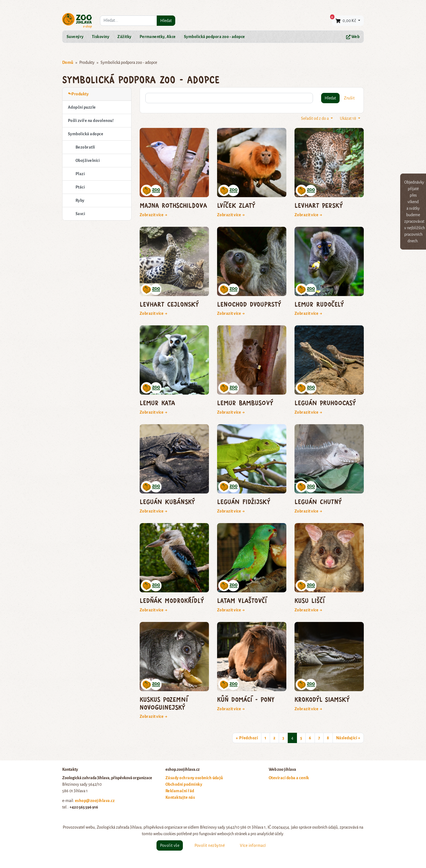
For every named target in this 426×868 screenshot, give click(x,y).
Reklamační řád (180, 791)
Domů (68, 62)
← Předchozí (247, 738)
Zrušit (349, 98)
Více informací (253, 845)
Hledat (166, 21)
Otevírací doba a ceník (289, 778)
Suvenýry (75, 37)
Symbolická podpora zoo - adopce (214, 37)
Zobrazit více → (154, 215)
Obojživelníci (88, 161)
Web (353, 37)
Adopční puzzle (82, 107)
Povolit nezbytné (210, 845)
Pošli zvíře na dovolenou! (91, 121)
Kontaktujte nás (180, 797)
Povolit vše (170, 845)
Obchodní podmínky (184, 784)
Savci (80, 214)
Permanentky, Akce (158, 37)
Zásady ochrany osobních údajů (194, 778)
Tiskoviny (101, 37)
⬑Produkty (78, 94)
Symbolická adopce (86, 134)
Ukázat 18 (348, 118)
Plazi (80, 174)
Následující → (348, 738)
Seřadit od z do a (315, 118)
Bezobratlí (85, 147)
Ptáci (80, 187)
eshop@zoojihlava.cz (95, 801)
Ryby (80, 200)
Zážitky (124, 37)
